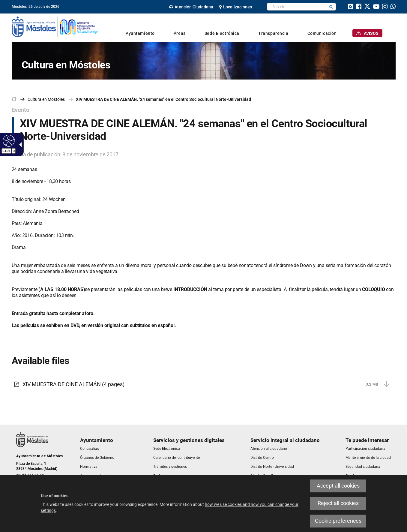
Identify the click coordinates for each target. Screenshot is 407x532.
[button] (331, 7)
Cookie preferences (338, 521)
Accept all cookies (338, 486)
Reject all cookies (338, 503)
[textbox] (297, 7)
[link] (191, 7)
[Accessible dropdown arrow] (19, 145)
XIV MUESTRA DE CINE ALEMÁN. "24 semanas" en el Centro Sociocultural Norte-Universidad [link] (163, 99)
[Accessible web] (8, 140)
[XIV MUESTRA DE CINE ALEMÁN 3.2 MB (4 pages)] (204, 384)
